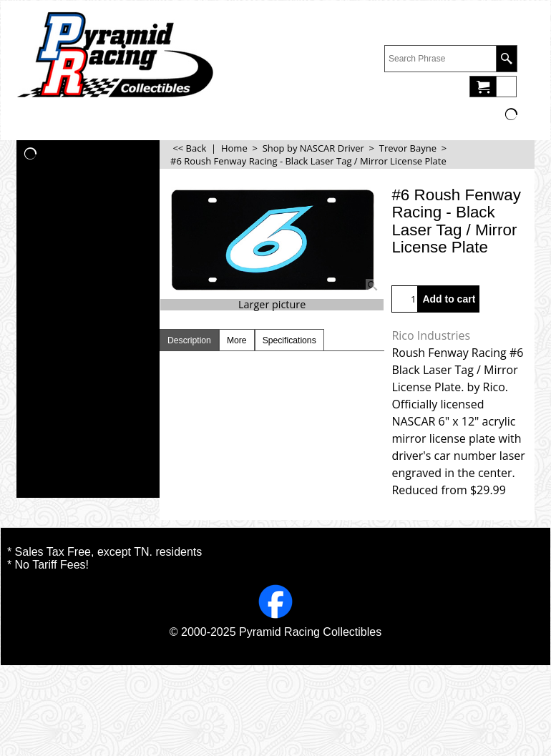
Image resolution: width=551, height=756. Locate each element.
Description (189, 340)
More (237, 340)
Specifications (289, 340)
